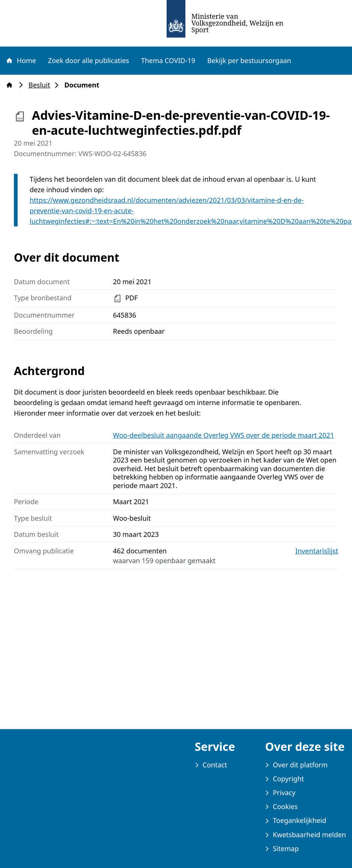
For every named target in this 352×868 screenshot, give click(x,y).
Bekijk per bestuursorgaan (249, 60)
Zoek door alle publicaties (89, 60)
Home (21, 60)
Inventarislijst (317, 551)
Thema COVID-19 (168, 60)
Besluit (41, 85)
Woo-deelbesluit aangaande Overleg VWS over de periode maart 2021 (223, 435)
